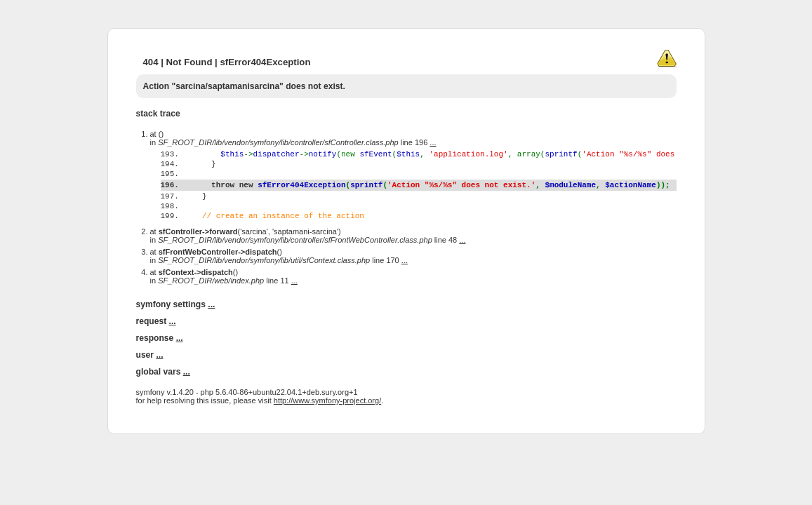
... (433, 142)
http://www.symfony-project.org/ (327, 428)
